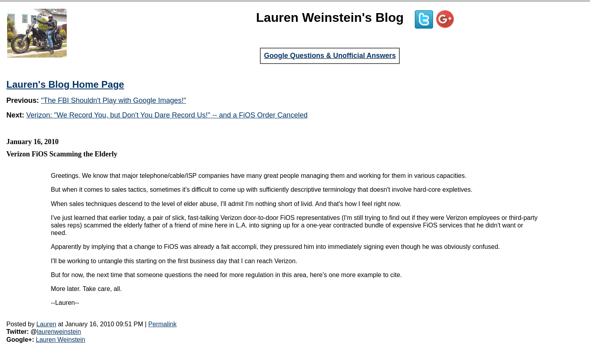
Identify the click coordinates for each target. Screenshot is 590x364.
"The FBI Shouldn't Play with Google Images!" (113, 100)
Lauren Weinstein (60, 340)
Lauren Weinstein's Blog (330, 17)
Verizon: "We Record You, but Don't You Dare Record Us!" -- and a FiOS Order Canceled (167, 115)
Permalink (162, 324)
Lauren (46, 324)
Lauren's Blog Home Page (65, 84)
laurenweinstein (59, 332)
